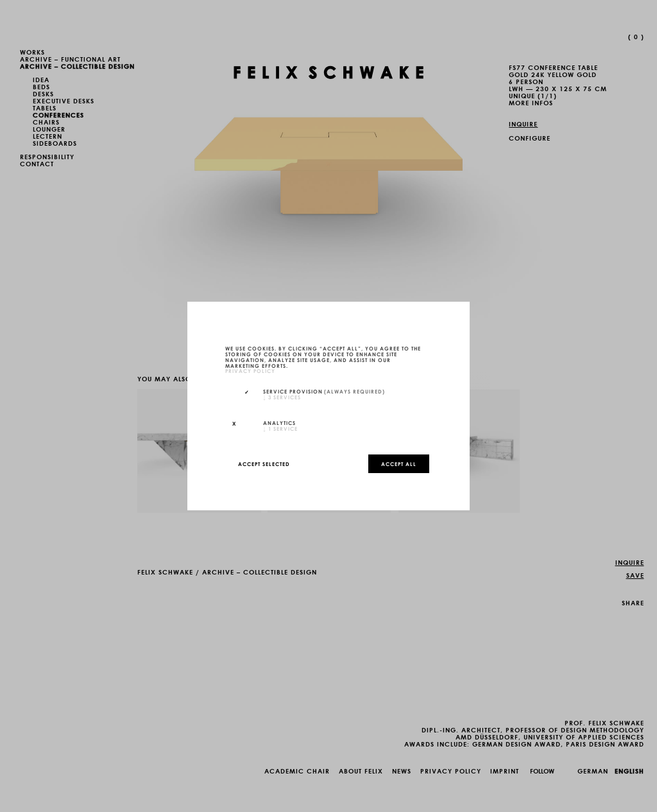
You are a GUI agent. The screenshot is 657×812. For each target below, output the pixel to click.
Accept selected (264, 463)
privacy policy (250, 371)
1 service (280, 428)
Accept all (399, 463)
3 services (282, 397)
